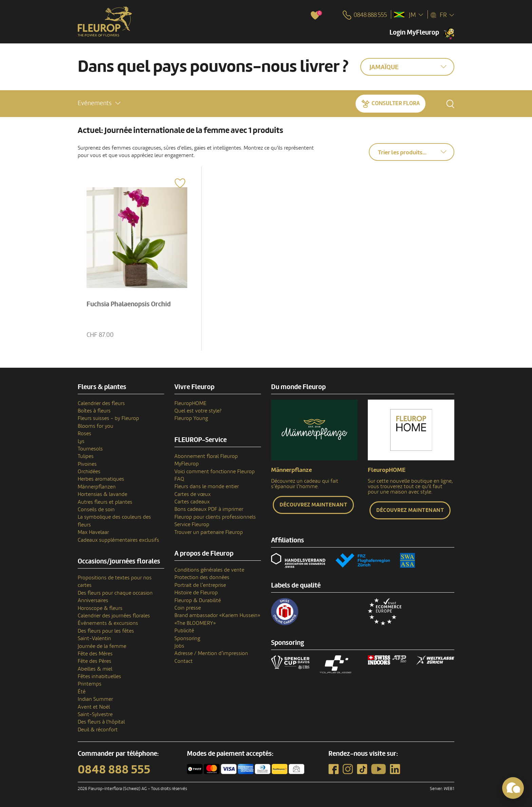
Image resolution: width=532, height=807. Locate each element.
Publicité (184, 631)
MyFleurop (187, 464)
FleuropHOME (191, 403)
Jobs (179, 646)
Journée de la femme (102, 646)
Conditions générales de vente (209, 570)
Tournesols (90, 449)
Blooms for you (96, 426)
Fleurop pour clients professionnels (215, 517)
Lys (81, 441)
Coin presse (188, 608)
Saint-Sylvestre (95, 714)
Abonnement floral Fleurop (206, 456)
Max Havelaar (93, 532)
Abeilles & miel (95, 669)
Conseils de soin (96, 510)
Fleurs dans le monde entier (207, 486)
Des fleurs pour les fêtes (106, 631)
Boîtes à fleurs (94, 411)
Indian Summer (95, 699)
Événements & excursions (108, 623)
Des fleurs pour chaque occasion (115, 593)
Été (82, 692)
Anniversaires (93, 600)
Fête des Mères (95, 654)
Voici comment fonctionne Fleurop (215, 472)
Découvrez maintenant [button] (313, 505)
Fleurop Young (191, 418)
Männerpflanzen (97, 487)
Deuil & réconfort (98, 730)
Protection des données (202, 577)
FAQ (179, 479)
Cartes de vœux (193, 494)
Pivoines (87, 464)
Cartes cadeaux (192, 502)
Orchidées (89, 472)
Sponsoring (187, 638)
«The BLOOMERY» (195, 623)
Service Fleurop (192, 524)
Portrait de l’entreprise (200, 585)
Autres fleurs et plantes (105, 502)
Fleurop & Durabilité (198, 600)
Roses (84, 434)
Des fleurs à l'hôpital (101, 722)
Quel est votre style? (198, 411)
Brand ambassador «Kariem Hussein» (217, 615)
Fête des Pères (94, 661)
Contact (184, 661)
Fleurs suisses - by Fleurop (108, 418)
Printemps (90, 684)
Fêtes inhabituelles (99, 676)
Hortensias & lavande (102, 494)
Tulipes (86, 456)
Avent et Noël (94, 707)
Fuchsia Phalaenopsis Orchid (129, 304)
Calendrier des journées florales (114, 616)
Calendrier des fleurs (101, 403)
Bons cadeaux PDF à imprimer (209, 509)
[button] (99, 103)
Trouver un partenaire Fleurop (209, 532)
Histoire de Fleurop (196, 593)
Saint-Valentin (94, 638)
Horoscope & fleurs (100, 608)
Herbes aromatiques (101, 479)
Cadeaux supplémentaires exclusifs (118, 540)
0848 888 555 (114, 770)
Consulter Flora (396, 103)
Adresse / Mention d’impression (211, 653)
